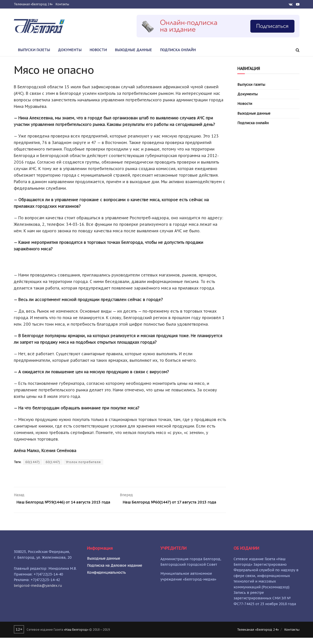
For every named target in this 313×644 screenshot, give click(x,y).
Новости (98, 50)
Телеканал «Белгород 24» (33, 4)
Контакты (62, 4)
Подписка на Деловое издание (115, 572)
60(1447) (33, 462)
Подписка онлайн (178, 50)
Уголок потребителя (83, 462)
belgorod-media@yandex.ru (38, 592)
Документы (70, 50)
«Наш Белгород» (76, 636)
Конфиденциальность (106, 579)
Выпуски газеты (34, 50)
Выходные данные (133, 50)
